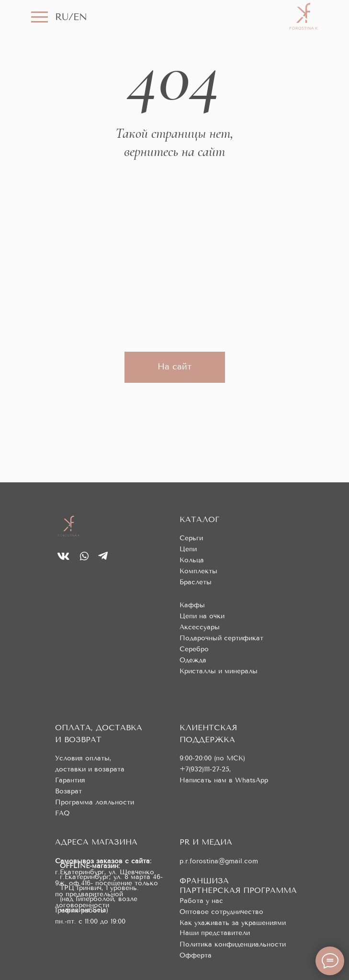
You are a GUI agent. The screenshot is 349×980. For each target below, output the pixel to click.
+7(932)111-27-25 (204, 769)
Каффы (192, 605)
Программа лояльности (95, 802)
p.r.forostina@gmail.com (219, 861)
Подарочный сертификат (221, 638)
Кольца (192, 560)
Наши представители (215, 933)
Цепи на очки (202, 616)
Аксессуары (200, 627)
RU (62, 17)
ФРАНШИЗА (204, 881)
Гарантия (70, 780)
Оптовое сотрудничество (221, 912)
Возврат (68, 791)
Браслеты (196, 582)
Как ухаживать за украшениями (233, 923)
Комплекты (198, 571)
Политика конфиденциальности (233, 944)
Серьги (191, 538)
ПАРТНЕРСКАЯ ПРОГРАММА (238, 890)
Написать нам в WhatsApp (224, 780)
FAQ (62, 813)
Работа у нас (201, 901)
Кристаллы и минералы (219, 671)
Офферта (196, 955)
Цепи (188, 549)
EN (80, 17)
